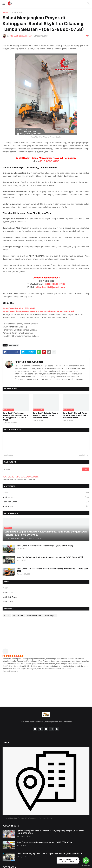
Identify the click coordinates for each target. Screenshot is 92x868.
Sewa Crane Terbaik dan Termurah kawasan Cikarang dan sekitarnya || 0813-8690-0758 (53, 570)
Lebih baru (8, 455)
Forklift (46, 493)
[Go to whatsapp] (86, 860)
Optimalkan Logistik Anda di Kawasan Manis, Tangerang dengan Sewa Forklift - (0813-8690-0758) (51, 832)
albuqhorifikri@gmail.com (50, 287)
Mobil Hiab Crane (46, 502)
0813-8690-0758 (49, 161)
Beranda (6, 12)
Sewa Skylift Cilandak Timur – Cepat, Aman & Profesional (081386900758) (75, 415)
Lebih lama (84, 455)
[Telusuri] (43, 469)
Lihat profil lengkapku (10, 671)
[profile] (6, 654)
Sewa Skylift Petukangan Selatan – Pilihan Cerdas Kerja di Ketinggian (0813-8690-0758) (15, 416)
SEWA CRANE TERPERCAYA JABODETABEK (21, 477)
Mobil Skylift (17, 12)
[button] (4, 4)
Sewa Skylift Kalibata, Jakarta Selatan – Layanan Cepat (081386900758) (45, 415)
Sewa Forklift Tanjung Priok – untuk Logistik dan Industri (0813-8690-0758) (50, 557)
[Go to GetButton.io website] (86, 865)
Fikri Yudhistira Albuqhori (29, 362)
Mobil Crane (46, 497)
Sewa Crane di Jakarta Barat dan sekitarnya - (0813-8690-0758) (45, 546)
